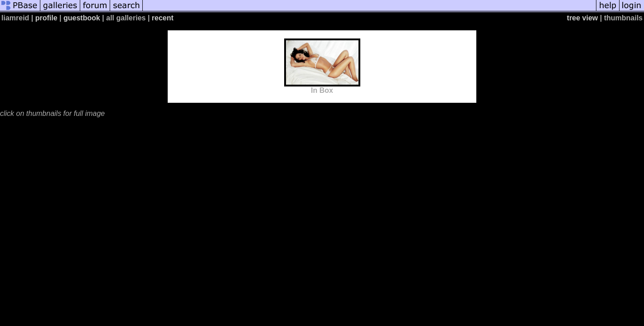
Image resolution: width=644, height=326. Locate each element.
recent (163, 18)
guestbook (82, 18)
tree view (582, 18)
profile (46, 18)
